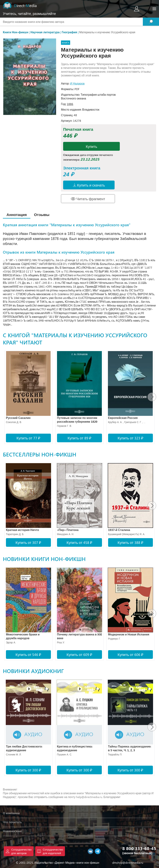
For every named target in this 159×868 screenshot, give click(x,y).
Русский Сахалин (18, 418)
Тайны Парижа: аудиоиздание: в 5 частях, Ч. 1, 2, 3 (130, 748)
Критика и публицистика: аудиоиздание (75, 748)
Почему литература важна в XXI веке (79, 636)
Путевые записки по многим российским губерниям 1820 (77, 420)
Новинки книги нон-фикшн (44, 559)
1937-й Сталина (119, 530)
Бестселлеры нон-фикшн (40, 454)
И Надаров (77, 83)
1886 (70, 104)
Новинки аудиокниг (33, 671)
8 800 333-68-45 (139, 848)
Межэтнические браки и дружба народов (23, 636)
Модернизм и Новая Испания (129, 634)
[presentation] (152, 397)
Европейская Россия (123, 418)
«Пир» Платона (68, 530)
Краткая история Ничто (22, 530)
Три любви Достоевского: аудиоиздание (24, 748)
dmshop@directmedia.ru (128, 863)
